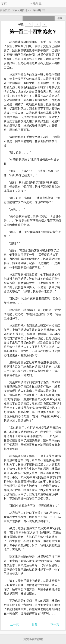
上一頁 (15, 624)
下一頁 (55, 624)
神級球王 (39, 10)
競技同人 (24, 10)
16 (29, 24)
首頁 (4, 3)
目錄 (35, 624)
